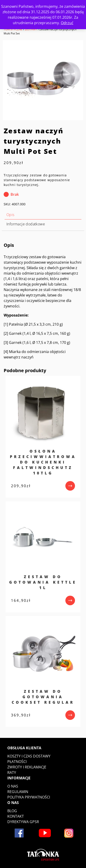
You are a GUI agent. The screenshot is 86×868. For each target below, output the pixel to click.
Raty (12, 773)
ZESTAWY (31, 29)
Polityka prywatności (29, 797)
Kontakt (16, 816)
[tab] (43, 215)
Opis (10, 215)
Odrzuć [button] (67, 23)
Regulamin (18, 792)
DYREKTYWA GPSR (23, 822)
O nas (13, 786)
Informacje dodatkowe (26, 224)
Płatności (17, 762)
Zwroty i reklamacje (27, 767)
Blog (12, 811)
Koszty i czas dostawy (29, 756)
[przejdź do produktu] (70, 486)
